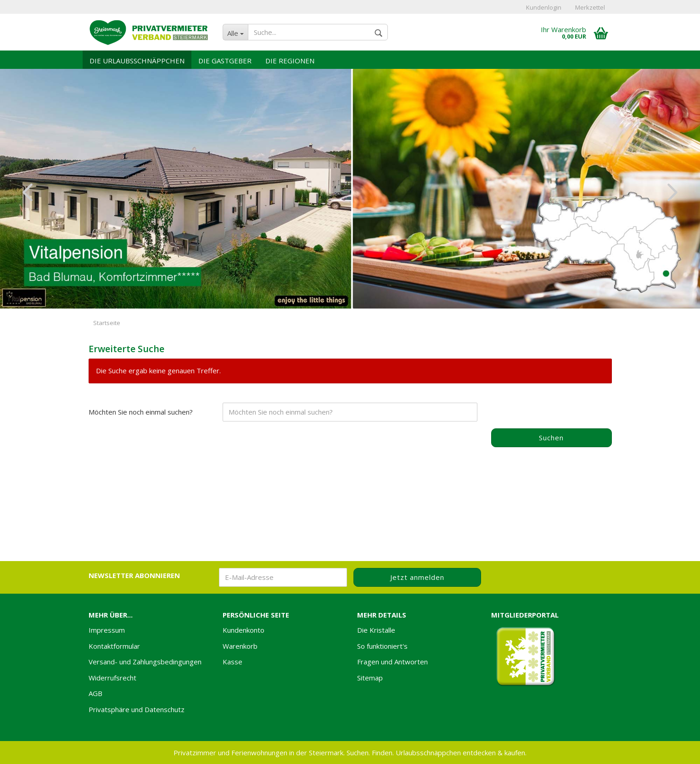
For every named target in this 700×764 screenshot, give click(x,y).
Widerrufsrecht (112, 678)
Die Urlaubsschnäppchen (137, 61)
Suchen (551, 438)
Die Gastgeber (225, 61)
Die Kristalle (376, 630)
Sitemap (370, 678)
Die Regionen (290, 61)
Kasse (232, 662)
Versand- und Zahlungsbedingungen (145, 662)
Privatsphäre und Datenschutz (137, 709)
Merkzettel (590, 7)
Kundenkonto (244, 630)
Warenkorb (240, 646)
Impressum (107, 630)
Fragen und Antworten (392, 662)
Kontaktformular (114, 646)
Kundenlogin (544, 7)
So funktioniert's (382, 646)
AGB (95, 693)
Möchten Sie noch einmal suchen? (141, 412)
